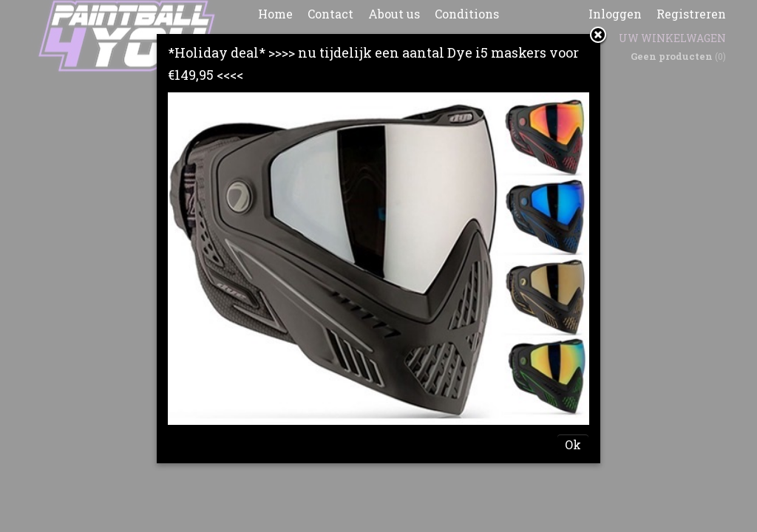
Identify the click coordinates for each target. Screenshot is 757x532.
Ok (573, 444)
